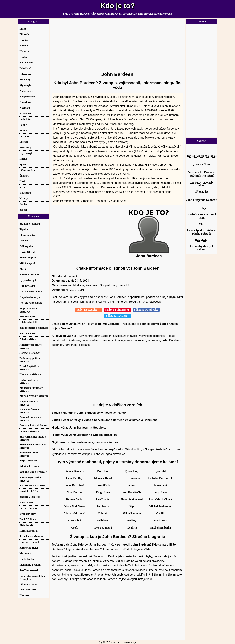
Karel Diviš (74, 521)
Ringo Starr (103, 492)
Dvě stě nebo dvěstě (31, 291)
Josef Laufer (103, 499)
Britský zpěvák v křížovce (29, 368)
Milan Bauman (132, 513)
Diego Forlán (27, 559)
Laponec (132, 485)
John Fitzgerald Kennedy (201, 200)
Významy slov (28, 514)
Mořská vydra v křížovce (34, 396)
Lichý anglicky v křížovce (29, 381)
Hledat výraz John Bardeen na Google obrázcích (84, 435)
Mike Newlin (27, 525)
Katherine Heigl (29, 548)
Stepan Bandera (74, 471)
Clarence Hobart (29, 542)
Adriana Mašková (74, 513)
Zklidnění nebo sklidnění (34, 328)
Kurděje (202, 208)
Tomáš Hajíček (28, 257)
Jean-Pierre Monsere (32, 536)
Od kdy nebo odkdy (31, 303)
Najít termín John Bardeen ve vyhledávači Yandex (85, 442)
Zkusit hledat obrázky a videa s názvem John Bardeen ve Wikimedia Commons (105, 420)
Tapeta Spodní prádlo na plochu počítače (202, 232)
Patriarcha (103, 506)
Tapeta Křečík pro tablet (202, 156)
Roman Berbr (75, 499)
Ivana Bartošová (74, 485)
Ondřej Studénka (160, 528)
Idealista (132, 528)
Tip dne (24, 229)
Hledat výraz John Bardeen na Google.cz (79, 428)
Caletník (103, 513)
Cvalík (160, 513)
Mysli (23, 269)
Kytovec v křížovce (31, 374)
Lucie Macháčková (160, 499)
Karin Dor (160, 521)
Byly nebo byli (28, 280)
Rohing (132, 521)
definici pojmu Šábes (154, 324)
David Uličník (28, 252)
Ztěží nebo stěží (28, 333)
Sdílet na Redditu (89, 310)
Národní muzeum (30, 274)
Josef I (75, 528)
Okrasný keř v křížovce (33, 425)
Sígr (132, 506)
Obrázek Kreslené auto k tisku (202, 216)
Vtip (202, 224)
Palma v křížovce (29, 431)
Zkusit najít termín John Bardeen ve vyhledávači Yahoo (89, 413)
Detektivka (202, 240)
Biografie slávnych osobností (202, 184)
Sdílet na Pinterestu (117, 310)
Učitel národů (132, 478)
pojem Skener (61, 328)
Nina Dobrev (74, 492)
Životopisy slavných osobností (202, 248)
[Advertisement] (117, 44)
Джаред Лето (201, 164)
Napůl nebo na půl (30, 297)
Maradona (26, 553)
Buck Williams (28, 519)
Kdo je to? (118, 6)
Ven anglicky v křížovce (33, 472)
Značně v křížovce (30, 497)
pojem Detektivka (71, 324)
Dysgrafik (160, 471)
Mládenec (103, 521)
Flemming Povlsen (30, 565)
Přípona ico (202, 192)
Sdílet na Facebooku (146, 310)
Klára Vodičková (74, 506)
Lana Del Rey (74, 478)
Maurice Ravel (103, 478)
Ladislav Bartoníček (160, 478)
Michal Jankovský (160, 506)
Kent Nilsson (27, 502)
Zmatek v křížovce (30, 491)
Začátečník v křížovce (32, 485)
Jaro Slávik (103, 485)
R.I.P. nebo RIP (29, 322)
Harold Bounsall (29, 531)
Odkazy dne (27, 246)
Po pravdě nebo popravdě (29, 310)
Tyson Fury (132, 471)
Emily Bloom (160, 492)
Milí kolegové (27, 263)
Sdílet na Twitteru (117, 316)
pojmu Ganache (109, 324)
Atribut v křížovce (30, 353)
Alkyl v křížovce (29, 339)
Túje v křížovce (28, 460)
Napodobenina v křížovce (29, 403)
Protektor (103, 471)
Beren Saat (160, 485)
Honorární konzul (132, 499)
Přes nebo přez (28, 316)
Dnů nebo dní (27, 286)
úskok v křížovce (29, 466)
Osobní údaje (130, 642)
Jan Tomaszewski (30, 570)
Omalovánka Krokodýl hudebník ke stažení (202, 174)
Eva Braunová (103, 528)
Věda (147, 549)
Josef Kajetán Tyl (132, 492)
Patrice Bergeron (29, 508)
